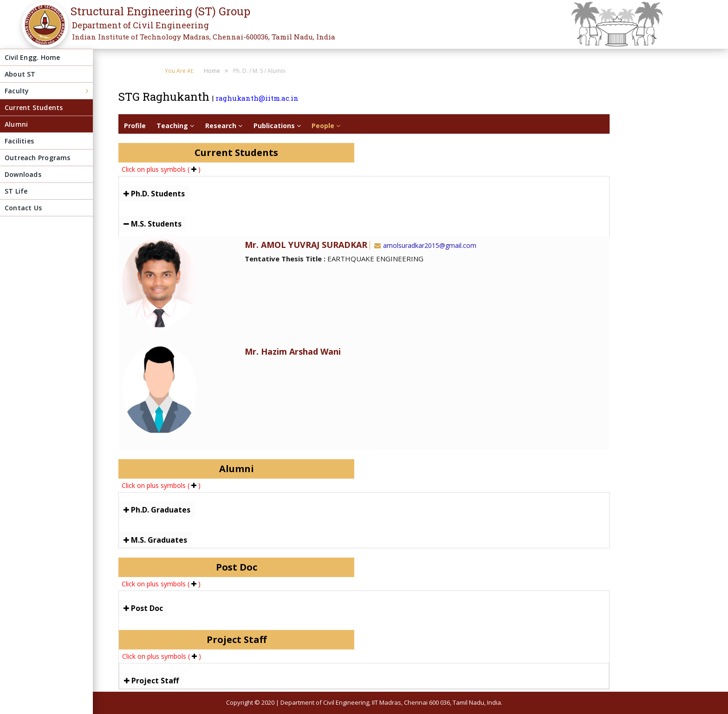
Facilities (19, 141)
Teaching (175, 126)
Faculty (17, 91)
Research (224, 126)
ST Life (16, 191)
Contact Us (23, 208)
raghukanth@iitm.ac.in (257, 98)
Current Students (34, 107)
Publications (277, 126)
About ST (20, 74)
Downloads (23, 174)
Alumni (16, 124)
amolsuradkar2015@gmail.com (424, 245)
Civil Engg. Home (32, 57)
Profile (135, 126)
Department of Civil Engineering (140, 25)
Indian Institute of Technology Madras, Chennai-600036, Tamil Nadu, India (204, 37)
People (326, 126)
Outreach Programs (38, 158)
